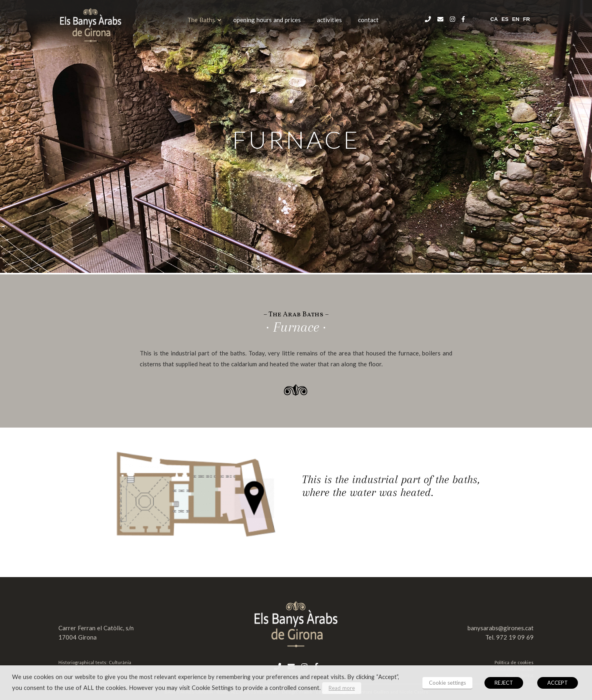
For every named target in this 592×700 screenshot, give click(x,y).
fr (527, 19)
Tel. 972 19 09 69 (509, 637)
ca (494, 19)
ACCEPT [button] (558, 683)
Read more (342, 688)
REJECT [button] (504, 683)
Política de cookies (514, 662)
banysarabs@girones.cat (501, 628)
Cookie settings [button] (447, 683)
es (505, 19)
